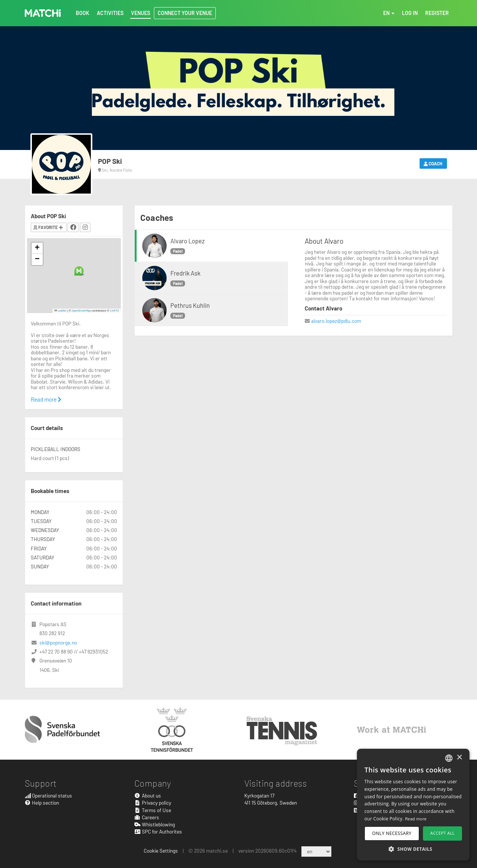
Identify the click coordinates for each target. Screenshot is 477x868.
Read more (46, 399)
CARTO (114, 310)
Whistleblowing (155, 824)
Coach (433, 163)
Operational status (49, 795)
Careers (147, 817)
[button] (79, 271)
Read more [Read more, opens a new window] (416, 819)
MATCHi (43, 13)
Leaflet (61, 310)
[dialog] (413, 805)
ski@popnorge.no (58, 642)
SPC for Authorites (158, 831)
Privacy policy (153, 803)
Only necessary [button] (392, 833)
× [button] (459, 758)
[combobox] (449, 758)
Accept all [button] (443, 833)
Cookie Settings (161, 851)
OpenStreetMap (81, 310)
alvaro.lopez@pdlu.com (336, 321)
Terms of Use (153, 810)
